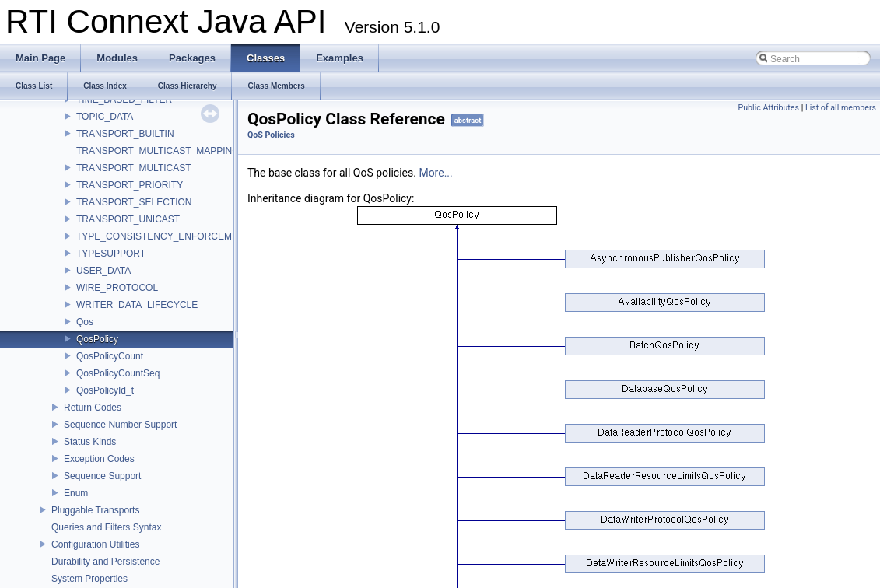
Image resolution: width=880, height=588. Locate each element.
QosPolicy (97, 339)
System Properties (89, 579)
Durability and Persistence (105, 562)
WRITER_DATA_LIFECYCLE (137, 305)
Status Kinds (90, 442)
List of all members (841, 108)
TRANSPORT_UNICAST (128, 219)
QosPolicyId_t (105, 390)
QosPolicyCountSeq (118, 373)
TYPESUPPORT (111, 254)
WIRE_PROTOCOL (117, 288)
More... (435, 173)
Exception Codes (99, 459)
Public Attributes (768, 108)
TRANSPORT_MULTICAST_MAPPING (158, 151)
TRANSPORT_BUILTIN (125, 134)
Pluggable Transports (95, 510)
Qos (85, 322)
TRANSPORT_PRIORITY (130, 185)
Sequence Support (102, 476)
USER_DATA (103, 271)
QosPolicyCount (110, 356)
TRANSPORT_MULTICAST (134, 168)
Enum (76, 493)
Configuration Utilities (95, 544)
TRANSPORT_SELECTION (134, 202)
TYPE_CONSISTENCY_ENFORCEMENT (163, 236)
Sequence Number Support (120, 425)
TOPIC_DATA (105, 117)
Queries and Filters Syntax (106, 527)
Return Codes (93, 408)
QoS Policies (271, 135)
